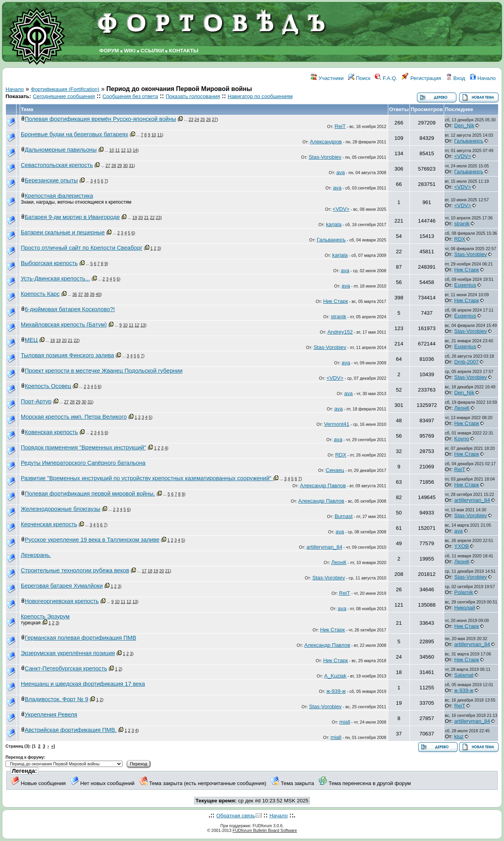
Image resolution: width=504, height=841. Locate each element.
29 (120, 165)
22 (152, 217)
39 (92, 294)
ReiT (340, 126)
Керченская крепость (49, 524)
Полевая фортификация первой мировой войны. (90, 494)
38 (86, 294)
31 (131, 165)
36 (75, 294)
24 (197, 119)
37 (80, 294)
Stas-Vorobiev (325, 157)
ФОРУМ (109, 51)
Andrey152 (340, 332)
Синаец (335, 470)
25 (203, 119)
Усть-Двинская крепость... (56, 278)
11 (159, 135)
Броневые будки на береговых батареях (75, 134)
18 (53, 340)
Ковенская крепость (51, 432)
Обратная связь (235, 816)
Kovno (462, 439)
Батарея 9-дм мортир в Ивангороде (72, 217)
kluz (459, 736)
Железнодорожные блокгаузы (61, 509)
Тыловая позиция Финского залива (68, 355)
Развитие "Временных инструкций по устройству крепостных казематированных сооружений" (147, 478)
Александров (326, 142)
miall (345, 722)
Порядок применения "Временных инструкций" (83, 447)
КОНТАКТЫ (184, 51)
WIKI (130, 51)
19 (135, 217)
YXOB (462, 546)
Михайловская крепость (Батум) (64, 325)
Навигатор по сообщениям (260, 96)
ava (341, 172)
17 (144, 571)
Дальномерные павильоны (61, 150)
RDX (460, 239)
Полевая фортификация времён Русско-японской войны (100, 119)
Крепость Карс (40, 294)
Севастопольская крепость (57, 165)
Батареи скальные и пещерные (63, 232)
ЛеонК (462, 408)
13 (129, 150)
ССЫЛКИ (152, 51)
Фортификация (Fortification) (65, 89)
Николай (465, 608)
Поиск (359, 78)
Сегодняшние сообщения (64, 96)
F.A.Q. (386, 78)
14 (135, 150)
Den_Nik (464, 125)
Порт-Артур (36, 401)
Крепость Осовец (48, 386)
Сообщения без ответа (130, 96)
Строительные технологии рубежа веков (75, 570)
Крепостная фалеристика (59, 196)
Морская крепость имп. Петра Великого (74, 417)
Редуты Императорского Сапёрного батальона (83, 463)
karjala (334, 224)
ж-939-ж (336, 691)
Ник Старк (467, 270)
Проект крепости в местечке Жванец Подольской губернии (104, 371)
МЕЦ (31, 340)
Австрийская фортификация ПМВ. (71, 730)
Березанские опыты (51, 180)
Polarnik (464, 592)
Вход (456, 78)
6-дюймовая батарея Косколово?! (70, 309)
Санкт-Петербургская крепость (66, 668)
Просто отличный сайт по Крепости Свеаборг (82, 248)
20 (141, 217)
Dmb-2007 (467, 362)
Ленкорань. (36, 555)
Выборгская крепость (49, 263)
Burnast (344, 516)
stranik (462, 224)
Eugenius (465, 285)
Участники (327, 78)
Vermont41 (337, 424)
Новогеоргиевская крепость (62, 601)
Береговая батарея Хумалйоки (62, 586)
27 (214, 119)
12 (123, 150)
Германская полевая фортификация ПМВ (81, 638)
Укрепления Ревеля (51, 715)
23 (191, 119)
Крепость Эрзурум (45, 616)
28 (114, 165)
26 (208, 119)
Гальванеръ (469, 141)
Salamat (464, 675)
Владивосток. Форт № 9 (57, 699)
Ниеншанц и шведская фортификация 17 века (83, 684)
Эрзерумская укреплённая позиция (68, 653)
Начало (483, 78)
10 (154, 135)
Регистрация (421, 78)
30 (125, 165)
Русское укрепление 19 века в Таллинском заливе (92, 540)
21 (146, 217)
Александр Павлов (323, 485)
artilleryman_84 (472, 500)
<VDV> (463, 156)
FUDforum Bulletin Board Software (265, 830)
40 (98, 294)
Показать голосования (193, 96)
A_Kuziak (335, 676)
